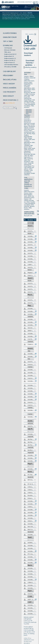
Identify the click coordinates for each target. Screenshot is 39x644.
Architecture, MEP (29, 132)
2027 (27, 110)
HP (31, 216)
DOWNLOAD (8, 45)
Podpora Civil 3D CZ (10, 60)
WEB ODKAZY (8, 96)
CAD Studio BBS (29, 630)
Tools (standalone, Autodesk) (30, 105)
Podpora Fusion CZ (9, 63)
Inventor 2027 (6, 16)
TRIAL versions (28, 209)
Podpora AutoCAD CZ (10, 54)
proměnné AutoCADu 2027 (22, 19)
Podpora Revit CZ (9, 56)
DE (37, 4)
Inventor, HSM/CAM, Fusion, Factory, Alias (29, 81)
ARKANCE (21, 2)
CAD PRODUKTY (9, 92)
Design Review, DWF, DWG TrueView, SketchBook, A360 (29, 86)
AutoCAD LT (27, 120)
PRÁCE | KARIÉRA (10, 88)
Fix (33, 166)
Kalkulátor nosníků (29, 16)
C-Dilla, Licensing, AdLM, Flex (29, 95)
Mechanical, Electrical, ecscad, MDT (29, 123)
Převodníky (32, 17)
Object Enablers (29, 77)
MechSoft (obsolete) (29, 151)
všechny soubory (30, 67)
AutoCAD (33, 78)
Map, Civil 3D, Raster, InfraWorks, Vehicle (30, 126)
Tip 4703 (26, 624)
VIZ (25, 134)
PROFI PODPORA (10, 100)
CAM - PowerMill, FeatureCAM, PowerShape (29, 98)
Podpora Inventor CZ (10, 58)
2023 (27, 112)
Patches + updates (27, 116)
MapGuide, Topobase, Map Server (28, 145)
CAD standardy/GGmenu (11, 65)
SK (37, 2)
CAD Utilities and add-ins (29, 101)
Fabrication (27, 157)
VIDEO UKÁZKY (9, 84)
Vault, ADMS (28, 196)
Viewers (26, 76)
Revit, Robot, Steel (29, 90)
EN (34, 4)
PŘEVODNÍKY (8, 75)
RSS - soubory (31, 34)
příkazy (11, 19)
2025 (27, 111)
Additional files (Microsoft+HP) (29, 213)
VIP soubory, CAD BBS (10, 67)
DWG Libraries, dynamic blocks (29, 206)
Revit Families (28, 195)
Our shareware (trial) (29, 197)
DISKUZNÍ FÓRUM (10, 37)
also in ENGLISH (9, 103)
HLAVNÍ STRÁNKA (10, 33)
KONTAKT (28, 2)
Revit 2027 (17, 16)
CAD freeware (8, 48)
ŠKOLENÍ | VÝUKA (10, 80)
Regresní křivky (20, 17)
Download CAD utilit (30, 44)
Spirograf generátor (8, 17)
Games (26, 199)
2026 (30, 110)
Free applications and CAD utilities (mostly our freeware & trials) (28, 183)
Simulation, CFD (29, 162)
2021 (27, 114)
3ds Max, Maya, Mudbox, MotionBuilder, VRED (30, 136)
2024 (30, 111)
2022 (30, 112)
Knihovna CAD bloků (10, 50)
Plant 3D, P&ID (29, 156)
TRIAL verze (7, 52)
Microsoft (27, 216)
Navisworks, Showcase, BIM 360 (30, 92)
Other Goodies (31, 103)
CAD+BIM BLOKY (9, 71)
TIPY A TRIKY (8, 41)
